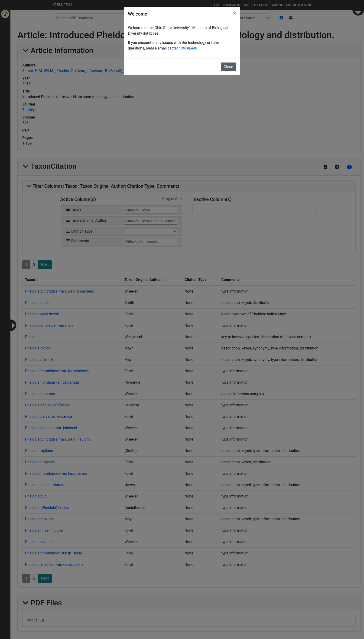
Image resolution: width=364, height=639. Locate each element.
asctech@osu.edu (182, 48)
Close (228, 67)
